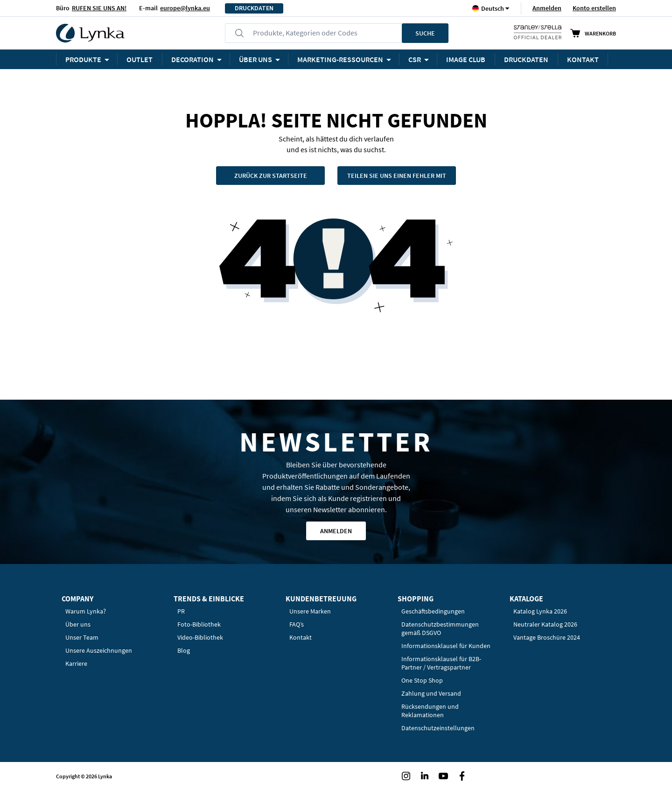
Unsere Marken (310, 611)
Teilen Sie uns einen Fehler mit (397, 176)
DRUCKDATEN (254, 8)
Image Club (466, 59)
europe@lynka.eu (185, 8)
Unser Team (82, 637)
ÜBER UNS (255, 59)
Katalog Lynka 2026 (540, 611)
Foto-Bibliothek (199, 624)
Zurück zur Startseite (271, 176)
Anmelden (547, 8)
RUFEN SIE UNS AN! (99, 8)
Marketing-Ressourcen (340, 59)
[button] (493, 8)
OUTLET (140, 59)
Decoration (192, 59)
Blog (184, 650)
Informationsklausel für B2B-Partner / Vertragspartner (441, 663)
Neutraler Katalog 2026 (545, 624)
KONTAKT (583, 59)
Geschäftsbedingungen (433, 611)
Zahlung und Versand (431, 693)
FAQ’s (297, 624)
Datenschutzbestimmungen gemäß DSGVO (440, 628)
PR (181, 611)
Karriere (76, 663)
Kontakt (301, 637)
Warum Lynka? (86, 611)
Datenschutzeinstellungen (438, 728)
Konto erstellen (594, 8)
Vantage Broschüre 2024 (547, 637)
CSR (415, 59)
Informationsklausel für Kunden (446, 646)
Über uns (78, 624)
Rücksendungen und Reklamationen (430, 711)
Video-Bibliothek (200, 637)
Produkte (83, 59)
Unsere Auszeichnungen (99, 650)
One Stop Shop (422, 680)
